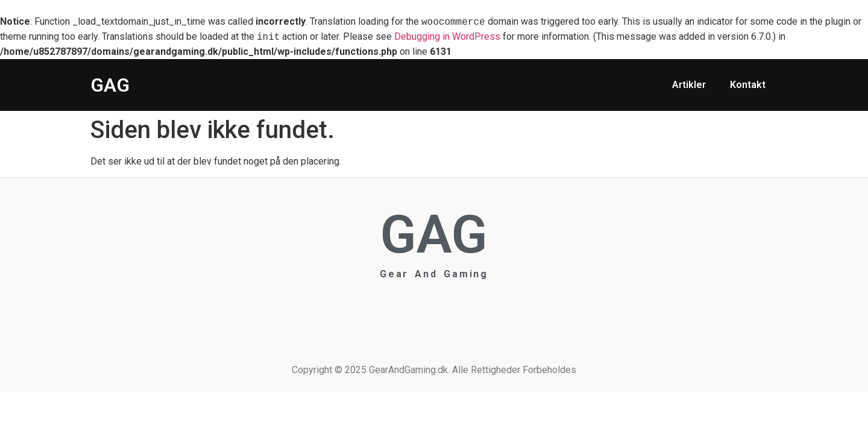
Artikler (689, 85)
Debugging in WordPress (447, 37)
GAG (110, 85)
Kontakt (748, 85)
